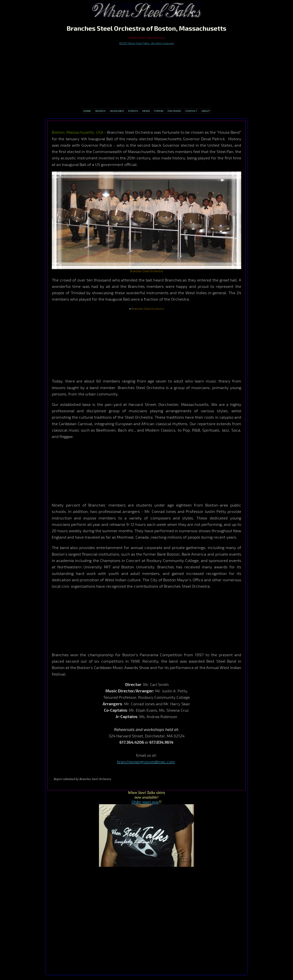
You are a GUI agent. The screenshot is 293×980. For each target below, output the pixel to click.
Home (87, 111)
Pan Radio (174, 111)
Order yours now (145, 802)
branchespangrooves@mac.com (146, 761)
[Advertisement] (147, 74)
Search (100, 111)
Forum (159, 111)
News (146, 111)
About (206, 111)
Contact (191, 111)
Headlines (117, 111)
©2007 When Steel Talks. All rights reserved (146, 43)
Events (133, 111)
